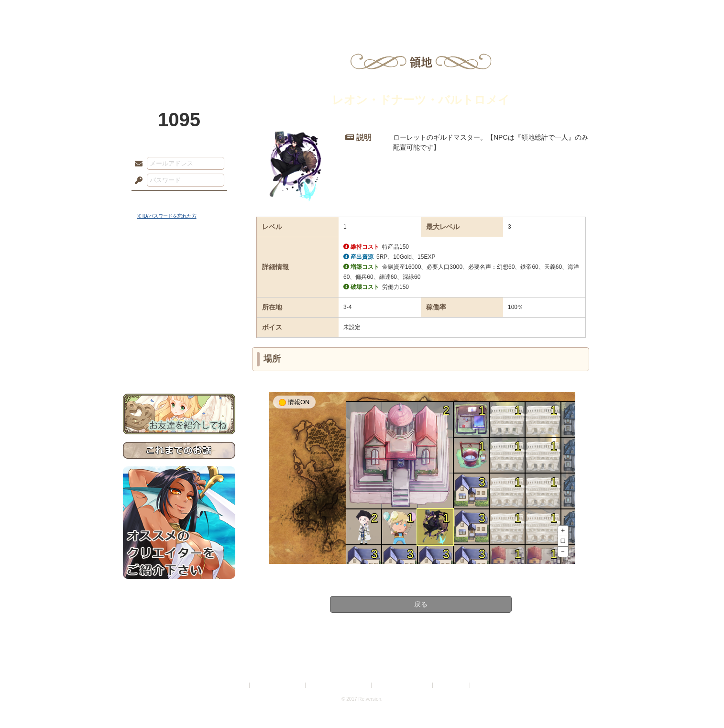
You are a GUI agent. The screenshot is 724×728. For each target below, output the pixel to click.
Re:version (486, 685)
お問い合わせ (179, 364)
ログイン (156, 200)
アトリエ (362, 12)
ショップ (498, 12)
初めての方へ (179, 347)
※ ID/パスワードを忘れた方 (167, 216)
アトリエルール (179, 321)
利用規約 (236, 685)
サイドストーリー (179, 278)
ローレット (294, 12)
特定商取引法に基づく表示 (339, 685)
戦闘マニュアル (179, 333)
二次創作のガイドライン (403, 685)
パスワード (136, 181)
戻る (421, 604)
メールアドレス (136, 164)
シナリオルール (179, 309)
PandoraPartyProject (179, 53)
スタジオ (430, 12)
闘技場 (566, 12)
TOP (158, 12)
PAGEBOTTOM (700, 702)
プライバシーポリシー (278, 685)
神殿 (226, 12)
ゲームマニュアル (179, 294)
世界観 (179, 261)
